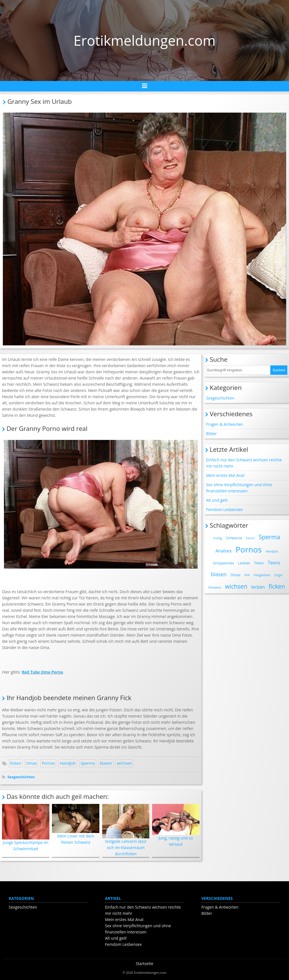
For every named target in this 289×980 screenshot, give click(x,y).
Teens (274, 563)
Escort (250, 538)
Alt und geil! (217, 500)
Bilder (211, 434)
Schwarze (234, 538)
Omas (31, 763)
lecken (258, 587)
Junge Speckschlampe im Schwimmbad (26, 828)
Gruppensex (224, 563)
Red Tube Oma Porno (42, 672)
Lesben (244, 563)
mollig (218, 538)
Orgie (279, 575)
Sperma (88, 763)
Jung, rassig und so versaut (176, 825)
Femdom (215, 587)
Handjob (68, 763)
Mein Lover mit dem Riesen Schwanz (76, 824)
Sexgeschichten (21, 777)
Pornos (48, 763)
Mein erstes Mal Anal (225, 475)
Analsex (224, 551)
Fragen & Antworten (225, 424)
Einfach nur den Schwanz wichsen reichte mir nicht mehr (244, 463)
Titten (259, 563)
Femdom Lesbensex (224, 509)
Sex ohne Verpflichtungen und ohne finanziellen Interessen (239, 488)
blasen (106, 763)
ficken (16, 763)
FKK (247, 575)
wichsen (124, 763)
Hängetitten (262, 575)
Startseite (144, 963)
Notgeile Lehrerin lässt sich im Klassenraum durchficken (126, 830)
